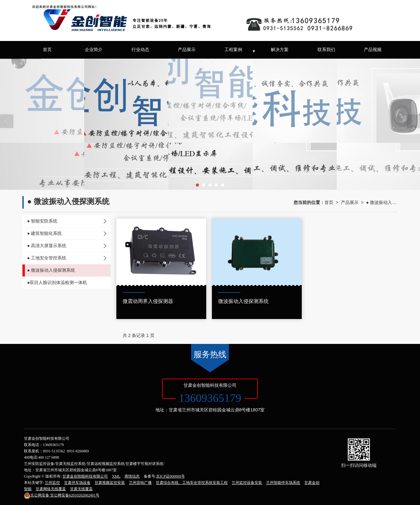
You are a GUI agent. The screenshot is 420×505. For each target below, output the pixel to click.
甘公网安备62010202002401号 (62, 495)
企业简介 (94, 50)
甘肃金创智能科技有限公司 (85, 476)
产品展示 (187, 50)
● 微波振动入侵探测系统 (382, 202)
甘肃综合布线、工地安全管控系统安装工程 (192, 483)
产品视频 (373, 50)
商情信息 (132, 476)
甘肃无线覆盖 (81, 489)
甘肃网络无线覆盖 (51, 489)
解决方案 (280, 50)
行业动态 (140, 50)
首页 (47, 50)
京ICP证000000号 (170, 476)
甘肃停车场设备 (77, 483)
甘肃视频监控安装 (110, 483)
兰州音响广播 (140, 483)
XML (116, 476)
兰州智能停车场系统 (283, 483)
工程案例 (233, 50)
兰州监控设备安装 (247, 483)
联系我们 (326, 50)
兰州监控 (52, 483)
